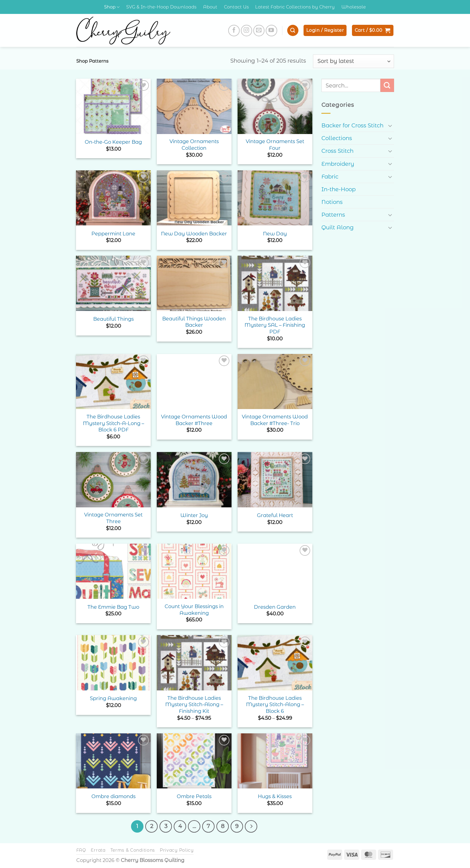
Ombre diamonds (113, 796)
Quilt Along (338, 227)
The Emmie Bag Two (113, 607)
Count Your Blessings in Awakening (194, 609)
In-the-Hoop (339, 189)
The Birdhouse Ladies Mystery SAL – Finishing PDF (275, 325)
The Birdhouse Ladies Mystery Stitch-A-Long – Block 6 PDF (113, 423)
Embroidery (338, 164)
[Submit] (387, 85)
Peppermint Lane (113, 234)
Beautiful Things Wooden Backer (194, 322)
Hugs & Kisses (275, 796)
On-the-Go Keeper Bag (113, 142)
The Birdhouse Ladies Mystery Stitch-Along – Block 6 (275, 704)
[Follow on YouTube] (271, 31)
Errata (98, 850)
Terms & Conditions (133, 850)
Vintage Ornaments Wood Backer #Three (194, 420)
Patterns (333, 215)
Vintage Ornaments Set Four (275, 144)
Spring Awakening (113, 698)
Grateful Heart (275, 515)
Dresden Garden (275, 607)
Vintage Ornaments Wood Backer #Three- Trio (275, 420)
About (210, 7)
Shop (112, 7)
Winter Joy (194, 515)
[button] (293, 30)
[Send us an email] (259, 31)
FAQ (81, 850)
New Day (275, 234)
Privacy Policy (177, 850)
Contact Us (236, 7)
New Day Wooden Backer (194, 234)
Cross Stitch (337, 151)
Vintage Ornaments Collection (194, 144)
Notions (332, 202)
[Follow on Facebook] (234, 31)
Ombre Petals (194, 796)
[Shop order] (353, 61)
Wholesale (354, 7)
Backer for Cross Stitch (352, 125)
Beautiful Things (113, 319)
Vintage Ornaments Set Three (113, 518)
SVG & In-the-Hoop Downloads (161, 7)
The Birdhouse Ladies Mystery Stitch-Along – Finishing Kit (194, 704)
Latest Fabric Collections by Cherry (295, 7)
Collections (337, 138)
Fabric (330, 177)
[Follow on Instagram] (247, 31)
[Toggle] (390, 125)
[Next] (248, 826)
